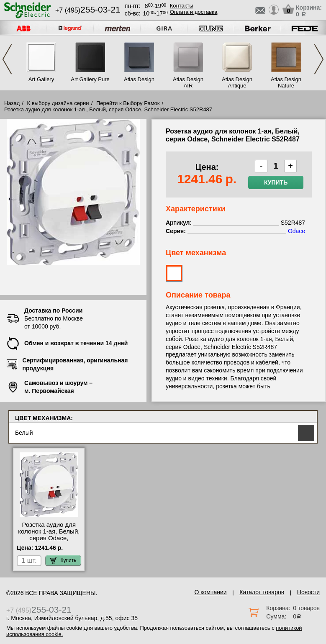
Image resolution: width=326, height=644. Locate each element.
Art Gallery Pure (90, 79)
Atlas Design (139, 79)
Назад (12, 103)
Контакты (182, 6)
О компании (210, 592)
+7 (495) (88, 10)
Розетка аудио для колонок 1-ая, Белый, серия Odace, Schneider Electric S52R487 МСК (49, 538)
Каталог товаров (262, 592)
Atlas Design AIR (188, 82)
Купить (276, 182)
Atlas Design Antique (237, 82)
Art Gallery (41, 79)
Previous (7, 59)
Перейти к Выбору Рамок (128, 103)
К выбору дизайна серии (58, 103)
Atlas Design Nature (286, 82)
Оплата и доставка (194, 12)
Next (319, 59)
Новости (308, 592)
